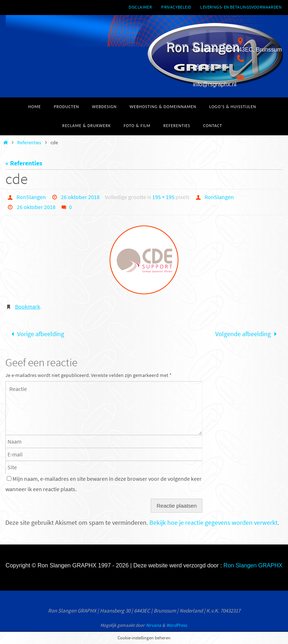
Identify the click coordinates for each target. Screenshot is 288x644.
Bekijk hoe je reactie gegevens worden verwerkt (213, 522)
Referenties (29, 142)
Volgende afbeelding (248, 334)
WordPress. (177, 625)
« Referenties (24, 163)
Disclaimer (140, 7)
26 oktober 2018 (80, 197)
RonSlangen (31, 197)
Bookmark (28, 306)
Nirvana (153, 625)
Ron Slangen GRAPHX (253, 565)
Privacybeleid (176, 7)
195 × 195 (163, 197)
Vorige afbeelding (36, 334)
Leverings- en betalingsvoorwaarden (241, 7)
